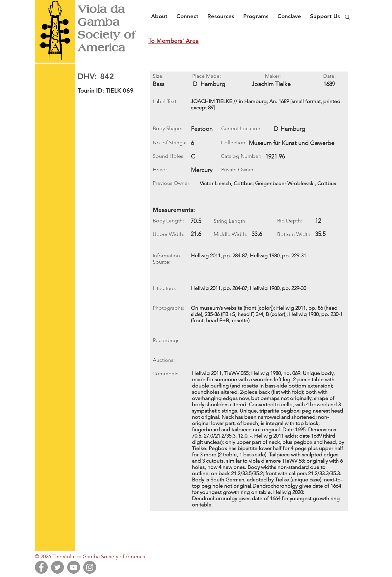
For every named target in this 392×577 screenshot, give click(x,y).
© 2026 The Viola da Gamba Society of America (90, 556)
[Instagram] (90, 567)
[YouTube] (74, 567)
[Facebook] (41, 567)
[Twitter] (57, 567)
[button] (161, 13)
